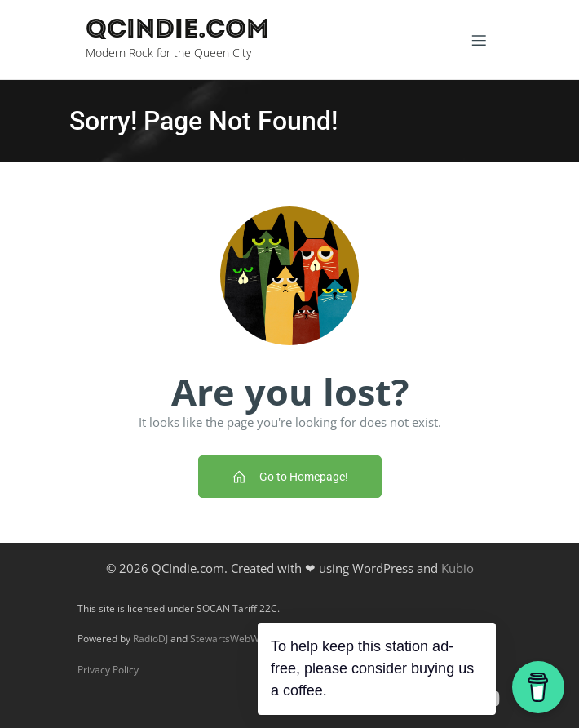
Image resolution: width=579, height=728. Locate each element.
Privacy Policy (108, 670)
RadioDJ (150, 639)
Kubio (457, 568)
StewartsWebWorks (234, 639)
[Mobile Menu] (479, 40)
